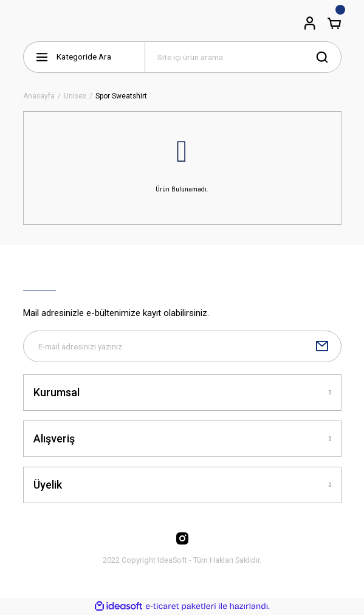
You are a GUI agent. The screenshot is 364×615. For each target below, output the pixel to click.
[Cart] (334, 23)
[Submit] (322, 346)
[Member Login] (310, 23)
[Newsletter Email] (182, 346)
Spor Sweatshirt (121, 96)
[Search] (243, 57)
